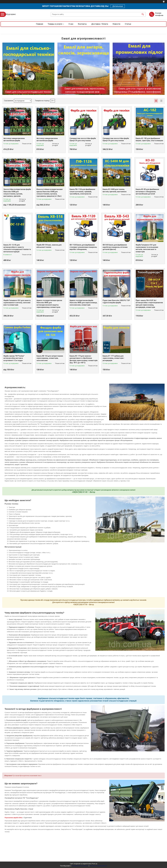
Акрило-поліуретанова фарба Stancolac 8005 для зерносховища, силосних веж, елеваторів (83, 303)
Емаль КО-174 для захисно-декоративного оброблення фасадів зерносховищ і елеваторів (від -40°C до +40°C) (83, 359)
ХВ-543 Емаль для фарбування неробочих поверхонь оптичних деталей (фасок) (115, 247)
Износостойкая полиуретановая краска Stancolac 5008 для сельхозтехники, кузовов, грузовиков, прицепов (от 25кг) (50, 193)
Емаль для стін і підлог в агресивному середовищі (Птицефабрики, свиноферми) (138, 90)
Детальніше (118, 6)
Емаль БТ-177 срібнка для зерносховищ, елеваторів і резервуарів (113, 358)
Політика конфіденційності (98, 866)
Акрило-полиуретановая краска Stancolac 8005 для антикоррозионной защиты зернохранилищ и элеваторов (49, 304)
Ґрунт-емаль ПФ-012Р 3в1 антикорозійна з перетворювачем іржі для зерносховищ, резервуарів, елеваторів (149, 304)
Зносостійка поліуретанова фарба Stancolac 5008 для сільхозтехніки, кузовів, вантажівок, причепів (17, 193)
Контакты (82, 24)
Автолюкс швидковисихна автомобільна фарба (14, 140)
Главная (40, 24)
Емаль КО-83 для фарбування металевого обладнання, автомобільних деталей (147, 192)
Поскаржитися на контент (80, 866)
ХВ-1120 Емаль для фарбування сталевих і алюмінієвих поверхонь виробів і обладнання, (83, 247)
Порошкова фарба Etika (13, 818)
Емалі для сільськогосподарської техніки (28, 92)
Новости (116, 24)
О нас (71, 24)
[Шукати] (143, 14)
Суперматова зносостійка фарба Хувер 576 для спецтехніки (83, 140)
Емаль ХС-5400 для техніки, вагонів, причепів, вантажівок (115, 190)
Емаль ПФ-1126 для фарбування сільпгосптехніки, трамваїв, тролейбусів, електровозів (82, 192)
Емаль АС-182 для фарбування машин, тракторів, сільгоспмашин (149, 140)
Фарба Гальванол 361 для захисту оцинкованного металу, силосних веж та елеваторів (17, 303)
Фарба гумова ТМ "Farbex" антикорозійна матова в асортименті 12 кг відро (14, 358)
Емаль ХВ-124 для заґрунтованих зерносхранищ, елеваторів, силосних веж (50, 358)
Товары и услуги (55, 24)
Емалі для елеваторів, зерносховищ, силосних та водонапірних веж (85, 90)
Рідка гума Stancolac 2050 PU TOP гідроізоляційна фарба (116, 302)
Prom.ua (95, 864)
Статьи (128, 24)
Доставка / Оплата (100, 24)
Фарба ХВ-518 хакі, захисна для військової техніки (49, 246)
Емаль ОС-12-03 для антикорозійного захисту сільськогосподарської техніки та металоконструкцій (17, 248)
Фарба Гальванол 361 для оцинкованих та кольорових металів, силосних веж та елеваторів (147, 248)
